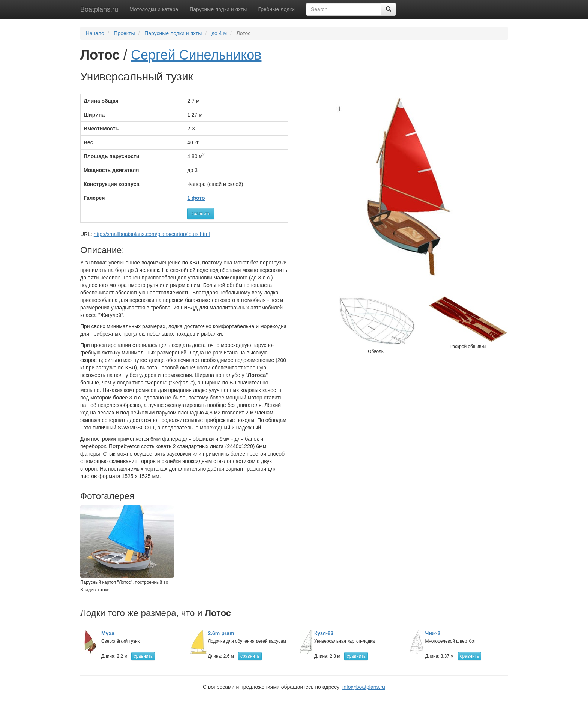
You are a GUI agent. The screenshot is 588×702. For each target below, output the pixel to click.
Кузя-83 (324, 633)
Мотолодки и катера (154, 9)
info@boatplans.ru (364, 687)
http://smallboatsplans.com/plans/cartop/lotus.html (152, 234)
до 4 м (219, 33)
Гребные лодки (276, 9)
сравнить (201, 214)
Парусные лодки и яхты (218, 9)
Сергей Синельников (196, 55)
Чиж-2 (433, 633)
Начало (95, 33)
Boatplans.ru (99, 9)
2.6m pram (221, 633)
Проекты (124, 33)
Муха (108, 633)
